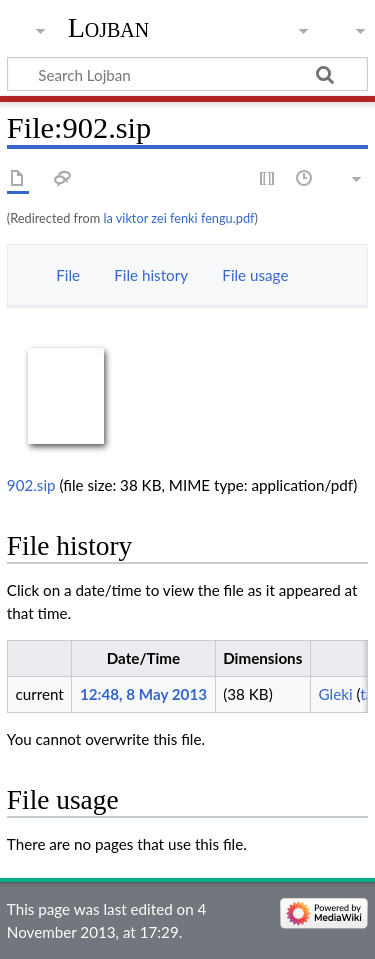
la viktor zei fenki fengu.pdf (178, 218)
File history (151, 275)
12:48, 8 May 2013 (143, 694)
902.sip (31, 485)
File (68, 275)
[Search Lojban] (187, 74)
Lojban (109, 27)
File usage (255, 275)
